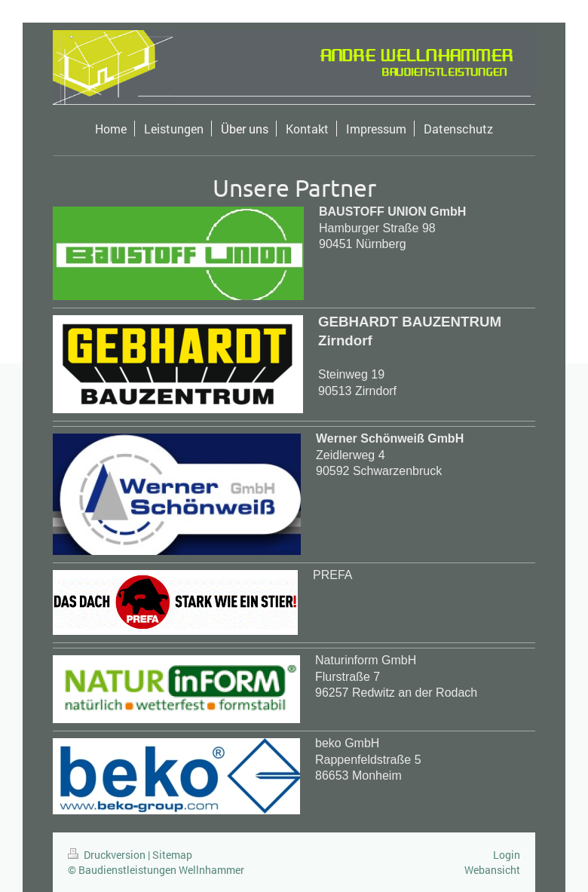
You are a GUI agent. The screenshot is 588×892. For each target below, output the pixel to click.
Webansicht (492, 870)
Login (507, 855)
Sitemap (172, 855)
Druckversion (108, 855)
